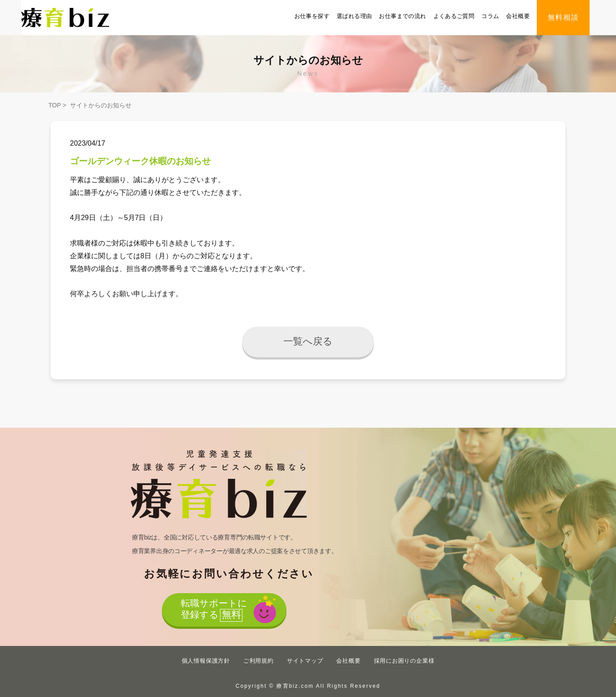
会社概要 (518, 16)
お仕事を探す (312, 16)
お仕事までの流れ (402, 16)
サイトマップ (305, 661)
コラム (490, 16)
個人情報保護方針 (206, 661)
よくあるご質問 (454, 16)
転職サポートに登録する (214, 611)
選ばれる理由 (354, 16)
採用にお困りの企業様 (404, 661)
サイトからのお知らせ (101, 105)
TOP (55, 105)
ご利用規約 (258, 661)
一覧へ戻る (308, 341)
